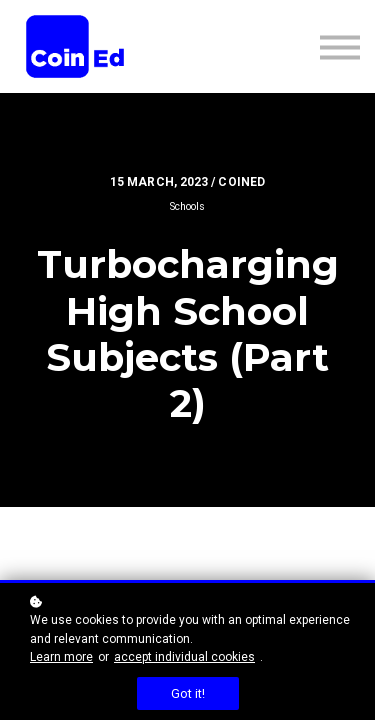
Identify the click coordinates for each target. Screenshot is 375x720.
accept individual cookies (184, 657)
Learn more (61, 657)
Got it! (188, 693)
